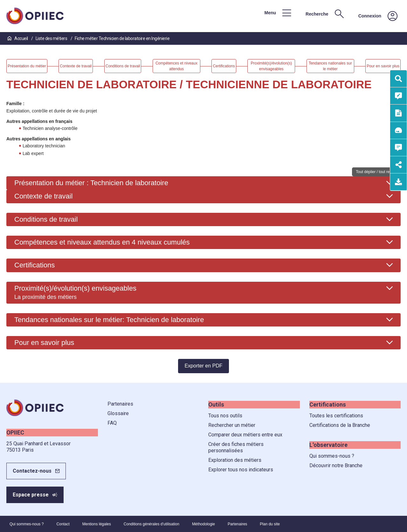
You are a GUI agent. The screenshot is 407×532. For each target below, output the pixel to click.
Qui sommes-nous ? (332, 456)
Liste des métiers (52, 38)
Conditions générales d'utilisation (152, 524)
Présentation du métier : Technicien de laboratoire (91, 183)
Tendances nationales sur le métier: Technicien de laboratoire (109, 320)
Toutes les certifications (336, 416)
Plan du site (270, 524)
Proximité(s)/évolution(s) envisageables (75, 292)
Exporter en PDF (203, 366)
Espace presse (31, 495)
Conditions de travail (46, 219)
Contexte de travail (43, 196)
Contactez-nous (32, 471)
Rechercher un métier (232, 425)
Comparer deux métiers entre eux (245, 435)
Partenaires (120, 404)
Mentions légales (97, 524)
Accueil (18, 38)
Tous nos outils (225, 416)
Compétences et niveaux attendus (102, 242)
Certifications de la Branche (340, 425)
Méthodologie (203, 524)
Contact (63, 524)
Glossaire (118, 413)
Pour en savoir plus (44, 343)
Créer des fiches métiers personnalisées (236, 447)
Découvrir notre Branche (336, 465)
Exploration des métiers (235, 460)
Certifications (34, 265)
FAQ (112, 423)
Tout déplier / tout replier (376, 172)
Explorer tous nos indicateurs (241, 470)
